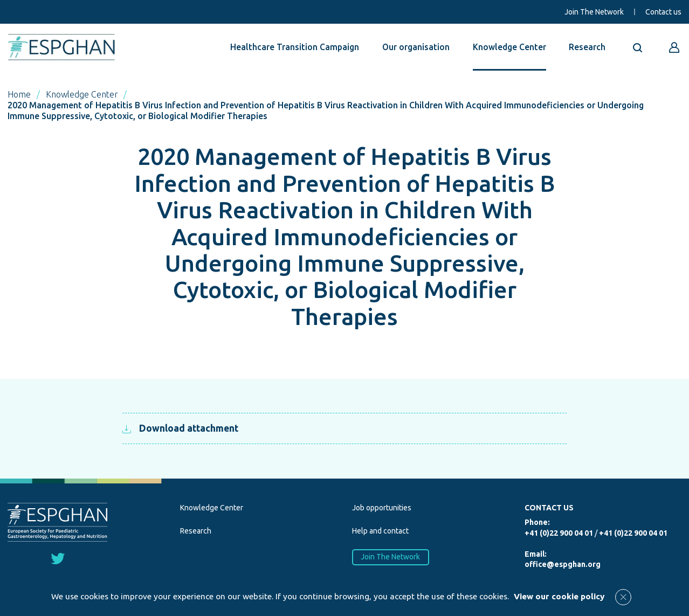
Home (19, 94)
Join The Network (594, 12)
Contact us (663, 12)
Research (587, 47)
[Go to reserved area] (674, 47)
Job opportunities (382, 508)
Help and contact (380, 531)
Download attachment (180, 428)
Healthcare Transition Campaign (295, 47)
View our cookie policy (559, 596)
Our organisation (416, 47)
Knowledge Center (509, 47)
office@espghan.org (563, 564)
